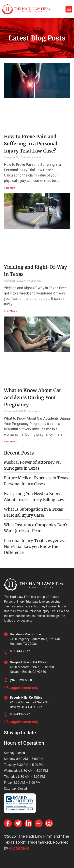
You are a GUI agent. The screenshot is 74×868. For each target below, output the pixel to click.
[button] (69, 9)
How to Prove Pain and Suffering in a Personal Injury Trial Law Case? (31, 144)
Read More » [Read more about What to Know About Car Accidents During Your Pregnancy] (11, 442)
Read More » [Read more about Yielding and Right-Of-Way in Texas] (11, 311)
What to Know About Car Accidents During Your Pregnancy (33, 398)
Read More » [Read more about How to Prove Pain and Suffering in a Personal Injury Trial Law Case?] (11, 188)
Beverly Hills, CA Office (26, 698)
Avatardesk (19, 848)
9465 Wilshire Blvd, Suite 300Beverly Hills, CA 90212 (30, 705)
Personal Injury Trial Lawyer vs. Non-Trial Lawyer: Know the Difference (34, 546)
